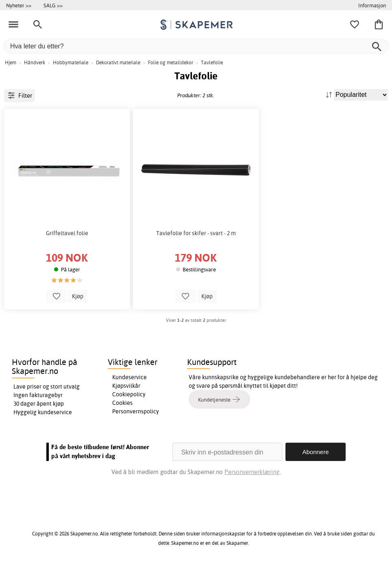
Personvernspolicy (136, 411)
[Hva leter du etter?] (196, 46)
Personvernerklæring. (253, 472)
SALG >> (53, 5)
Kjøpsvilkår (126, 386)
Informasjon (372, 5)
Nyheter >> (19, 5)
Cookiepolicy (129, 394)
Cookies (122, 403)
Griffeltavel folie (67, 233)
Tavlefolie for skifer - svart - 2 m (196, 233)
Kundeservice (130, 377)
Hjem (11, 62)
